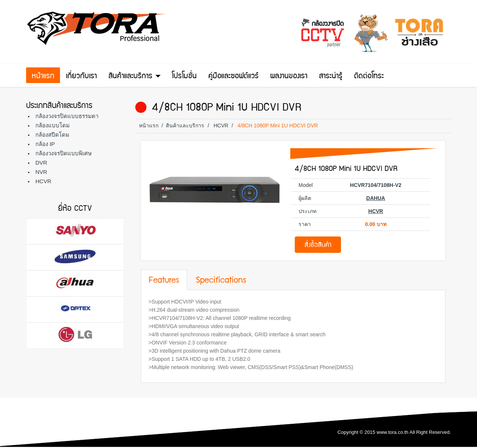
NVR (41, 172)
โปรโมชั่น (184, 77)
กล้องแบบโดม (53, 125)
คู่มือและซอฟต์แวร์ (233, 77)
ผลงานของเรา (289, 77)
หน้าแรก (43, 77)
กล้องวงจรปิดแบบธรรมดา (67, 116)
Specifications (221, 281)
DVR (41, 163)
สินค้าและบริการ (135, 77)
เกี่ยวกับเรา (81, 77)
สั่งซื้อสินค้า (318, 246)
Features (164, 281)
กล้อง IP (45, 144)
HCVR (43, 181)
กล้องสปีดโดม (52, 135)
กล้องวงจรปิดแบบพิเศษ (64, 153)
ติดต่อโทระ (369, 77)
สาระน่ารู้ (331, 77)
